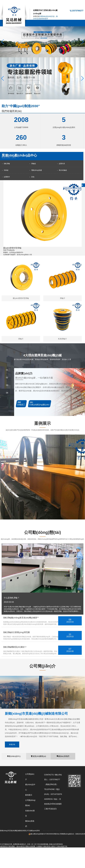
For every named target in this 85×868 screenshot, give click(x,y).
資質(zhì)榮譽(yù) (38, 756)
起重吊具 (62, 164)
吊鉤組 (6, 170)
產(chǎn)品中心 (14, 756)
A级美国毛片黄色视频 (7, 846)
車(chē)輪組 (63, 170)
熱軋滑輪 (7, 164)
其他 (33, 177)
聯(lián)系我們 (63, 756)
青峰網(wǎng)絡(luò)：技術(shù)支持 (73, 834)
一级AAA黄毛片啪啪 (22, 846)
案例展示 (29, 795)
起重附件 (7, 177)
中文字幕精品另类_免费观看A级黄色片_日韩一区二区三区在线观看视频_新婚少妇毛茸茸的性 (31, 3)
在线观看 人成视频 (35, 846)
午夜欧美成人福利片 (49, 846)
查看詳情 (12, 744)
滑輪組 (34, 164)
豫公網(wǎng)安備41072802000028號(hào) (44, 834)
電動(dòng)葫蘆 (36, 170)
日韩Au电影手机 (62, 846)
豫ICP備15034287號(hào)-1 (52, 831)
